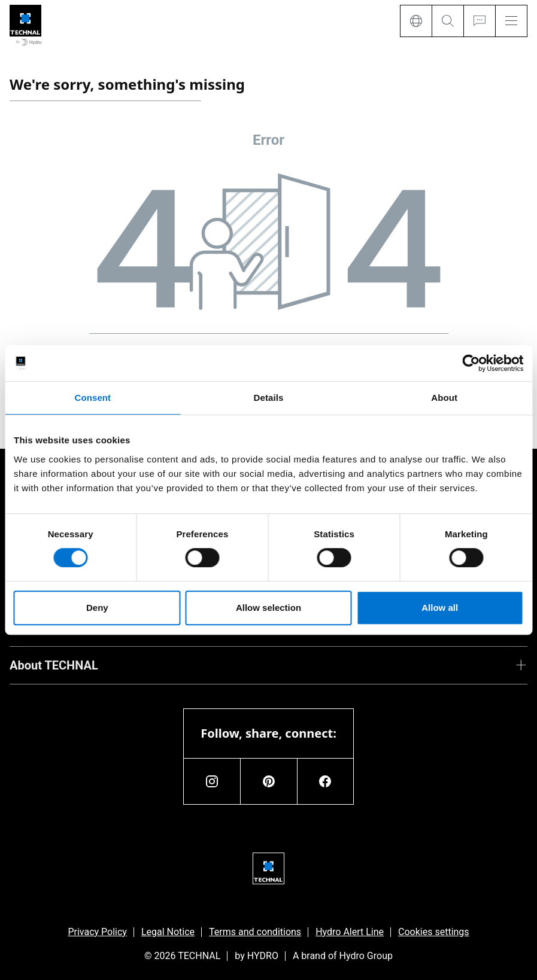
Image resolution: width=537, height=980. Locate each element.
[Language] (416, 21)
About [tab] (444, 398)
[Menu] (511, 21)
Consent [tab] (92, 398)
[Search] (448, 21)
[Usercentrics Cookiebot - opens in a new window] (471, 363)
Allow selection (268, 608)
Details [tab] (269, 398)
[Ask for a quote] (479, 21)
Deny (97, 608)
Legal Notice (168, 932)
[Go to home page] (25, 26)
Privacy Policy (97, 932)
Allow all (440, 608)
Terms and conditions (255, 932)
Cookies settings (434, 932)
